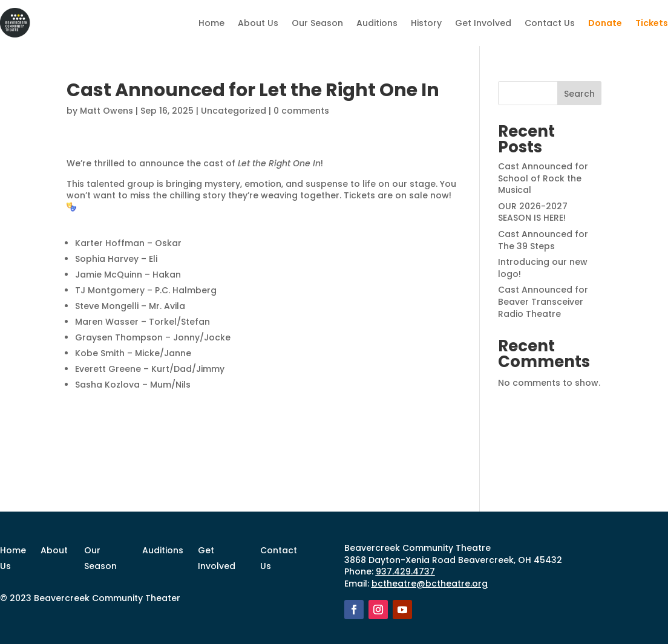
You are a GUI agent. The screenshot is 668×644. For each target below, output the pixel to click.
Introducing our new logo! (543, 268)
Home (211, 23)
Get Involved (483, 23)
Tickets (652, 23)
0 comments (301, 111)
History (426, 23)
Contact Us (550, 23)
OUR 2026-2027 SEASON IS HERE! (533, 212)
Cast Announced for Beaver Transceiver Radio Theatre (543, 301)
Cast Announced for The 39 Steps (543, 240)
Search (579, 94)
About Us (258, 23)
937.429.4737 (405, 571)
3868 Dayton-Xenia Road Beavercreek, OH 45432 (453, 560)
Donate (605, 23)
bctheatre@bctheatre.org (430, 584)
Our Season (317, 23)
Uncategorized (234, 111)
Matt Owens (106, 111)
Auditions (377, 23)
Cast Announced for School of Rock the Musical (543, 178)
